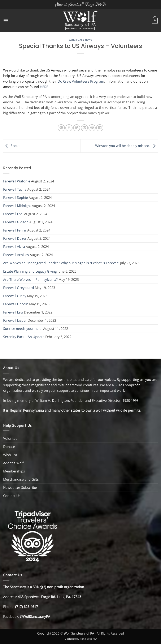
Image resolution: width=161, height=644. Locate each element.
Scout (11, 146)
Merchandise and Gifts (21, 479)
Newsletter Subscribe (20, 488)
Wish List (10, 455)
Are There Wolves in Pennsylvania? (30, 280)
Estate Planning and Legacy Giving (30, 271)
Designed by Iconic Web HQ (81, 639)
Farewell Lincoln (16, 304)
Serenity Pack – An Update (24, 337)
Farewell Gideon (16, 222)
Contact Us (12, 496)
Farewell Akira (14, 247)
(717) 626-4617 (27, 607)
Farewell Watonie (17, 181)
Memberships (14, 471)
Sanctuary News (81, 40)
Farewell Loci (13, 214)
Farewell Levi (13, 312)
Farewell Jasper (15, 320)
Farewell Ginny (15, 296)
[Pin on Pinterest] (92, 128)
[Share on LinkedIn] (100, 128)
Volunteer (11, 438)
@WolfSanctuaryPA (35, 617)
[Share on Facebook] (69, 128)
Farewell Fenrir (15, 230)
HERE (44, 87)
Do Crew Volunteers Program (81, 81)
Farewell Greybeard (19, 288)
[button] (6, 21)
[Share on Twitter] (77, 128)
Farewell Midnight (17, 206)
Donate (9, 447)
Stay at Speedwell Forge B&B (81, 4)
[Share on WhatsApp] (61, 128)
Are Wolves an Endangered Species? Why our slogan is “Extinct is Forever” (61, 263)
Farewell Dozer (15, 238)
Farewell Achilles (16, 255)
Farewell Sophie (16, 198)
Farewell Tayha (15, 189)
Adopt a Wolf (13, 463)
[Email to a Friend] (84, 128)
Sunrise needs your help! (23, 329)
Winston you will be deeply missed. (127, 146)
